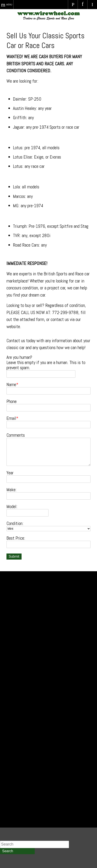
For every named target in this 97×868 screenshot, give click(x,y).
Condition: (15, 523)
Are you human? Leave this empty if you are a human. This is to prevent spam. (46, 363)
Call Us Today (73, 5)
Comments (16, 435)
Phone (12, 401)
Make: (12, 490)
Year (10, 473)
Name (11, 385)
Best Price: (16, 538)
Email (11, 418)
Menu (9, 5)
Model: (12, 507)
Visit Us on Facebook (83, 5)
